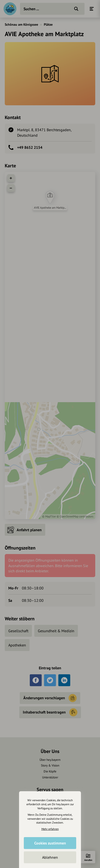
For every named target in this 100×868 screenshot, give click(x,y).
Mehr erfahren (50, 829)
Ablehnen (50, 857)
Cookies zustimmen (50, 843)
